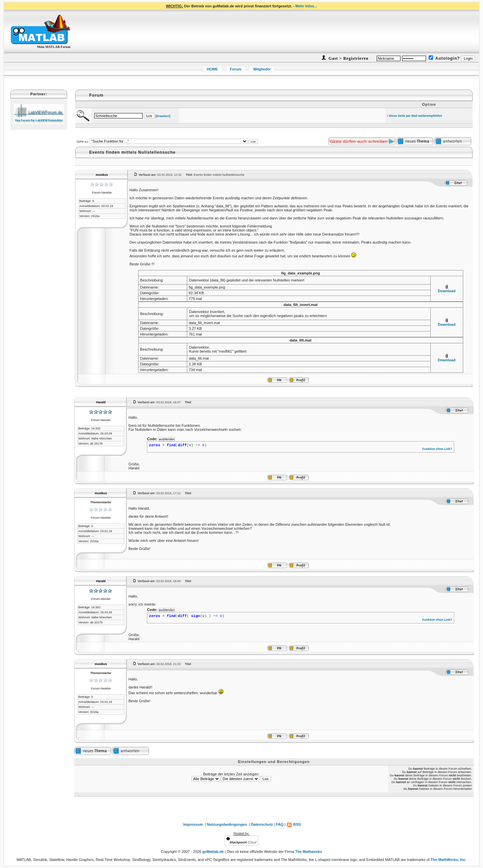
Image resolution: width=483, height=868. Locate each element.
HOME (212, 69)
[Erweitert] (163, 116)
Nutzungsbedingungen (227, 824)
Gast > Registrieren (348, 58)
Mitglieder (262, 69)
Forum (235, 69)
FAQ (280, 824)
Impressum (193, 824)
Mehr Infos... (306, 6)
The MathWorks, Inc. (449, 860)
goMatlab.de (213, 852)
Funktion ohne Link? (437, 449)
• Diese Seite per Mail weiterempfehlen (415, 116)
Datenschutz (262, 824)
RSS (294, 824)
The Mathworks (309, 852)
